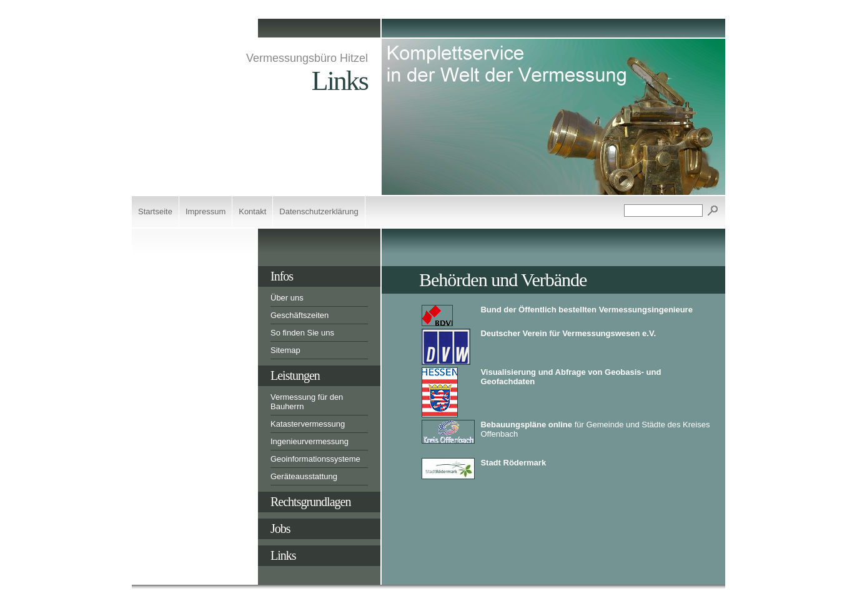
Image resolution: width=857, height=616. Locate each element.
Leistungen (295, 375)
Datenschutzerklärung (319, 211)
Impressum (206, 211)
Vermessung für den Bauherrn (307, 402)
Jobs (280, 529)
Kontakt (252, 211)
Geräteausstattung (304, 476)
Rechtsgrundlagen (310, 502)
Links (283, 555)
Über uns (287, 298)
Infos (282, 276)
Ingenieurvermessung (310, 441)
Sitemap (285, 350)
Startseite (155, 211)
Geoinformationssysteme (315, 459)
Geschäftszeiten (300, 315)
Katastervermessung (308, 424)
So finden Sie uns (302, 333)
